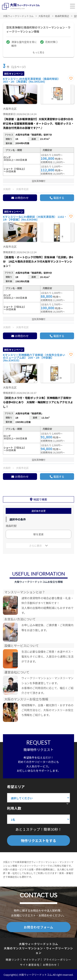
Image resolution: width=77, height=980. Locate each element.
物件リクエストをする (39, 841)
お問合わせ (22, 198)
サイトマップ (32, 960)
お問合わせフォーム (38, 927)
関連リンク (13, 960)
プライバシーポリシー (57, 960)
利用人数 (14, 808)
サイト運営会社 (30, 965)
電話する (59, 198)
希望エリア (16, 787)
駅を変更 (38, 534)
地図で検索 (40, 499)
